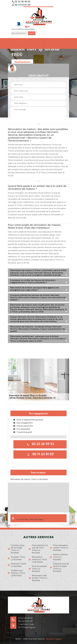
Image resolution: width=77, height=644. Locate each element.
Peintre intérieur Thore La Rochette (59, 557)
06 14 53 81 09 (21, 5)
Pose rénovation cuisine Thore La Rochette (59, 548)
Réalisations (22, 62)
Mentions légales (54, 639)
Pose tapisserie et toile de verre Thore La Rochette (38, 549)
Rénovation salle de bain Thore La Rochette (38, 578)
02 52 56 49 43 (21, 2)
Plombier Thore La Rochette (17, 558)
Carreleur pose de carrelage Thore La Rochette (16, 549)
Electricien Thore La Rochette (17, 565)
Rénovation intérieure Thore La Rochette (38, 559)
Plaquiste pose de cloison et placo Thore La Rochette (59, 567)
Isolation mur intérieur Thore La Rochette (16, 573)
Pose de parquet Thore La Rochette (38, 569)
